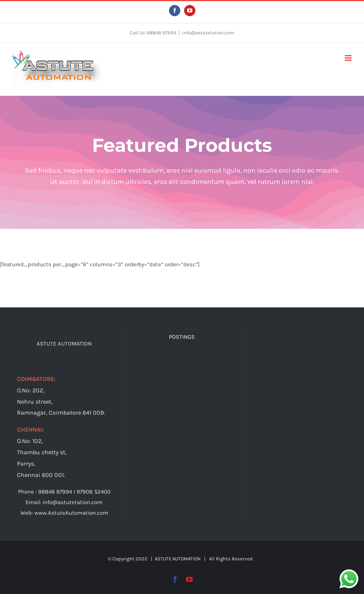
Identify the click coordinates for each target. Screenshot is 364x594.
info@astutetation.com (208, 33)
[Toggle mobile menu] (349, 58)
